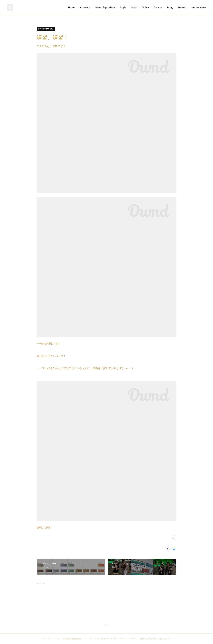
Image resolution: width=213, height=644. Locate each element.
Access (158, 7)
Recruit (182, 7)
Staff (134, 7)
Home (72, 7)
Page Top (106, 625)
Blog (170, 7)
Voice (146, 7)
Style (123, 7)
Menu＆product (105, 7)
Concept (85, 7)
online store (199, 7)
